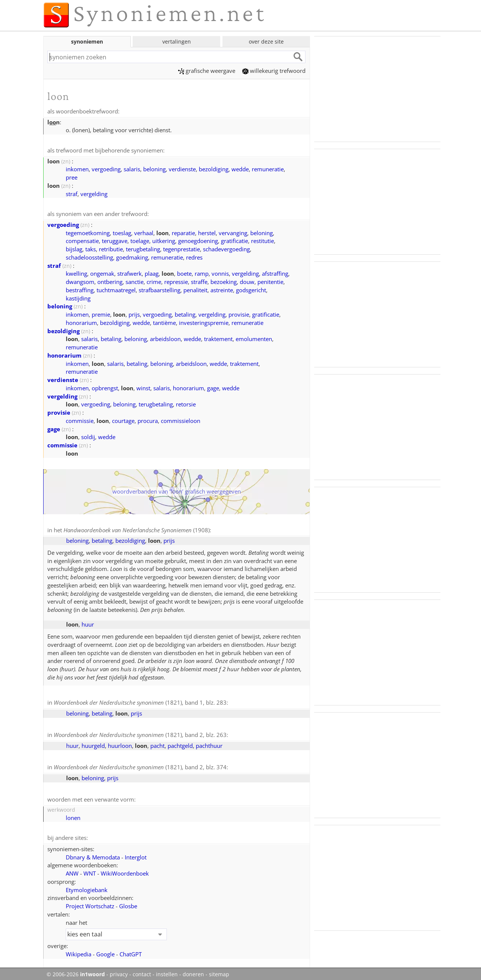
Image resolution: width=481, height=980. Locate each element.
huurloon (120, 743)
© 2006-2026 (76, 971)
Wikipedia (79, 951)
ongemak (102, 272)
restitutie (262, 240)
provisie (239, 313)
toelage (140, 240)
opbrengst (105, 387)
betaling (185, 313)
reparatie (183, 232)
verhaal (144, 232)
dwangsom (80, 281)
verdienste (182, 168)
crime (154, 281)
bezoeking (224, 281)
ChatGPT (131, 951)
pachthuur (209, 743)
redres (194, 256)
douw (247, 281)
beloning (154, 168)
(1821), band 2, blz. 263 (140, 733)
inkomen (77, 168)
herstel (207, 232)
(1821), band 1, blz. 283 (140, 701)
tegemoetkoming (88, 232)
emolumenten (254, 338)
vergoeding (106, 168)
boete (184, 272)
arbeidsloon (165, 338)
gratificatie (234, 240)
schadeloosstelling (89, 256)
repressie (176, 281)
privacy (119, 971)
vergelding (94, 193)
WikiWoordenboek (125, 870)
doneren (193, 971)
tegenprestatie (182, 248)
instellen (167, 971)
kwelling (76, 272)
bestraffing (80, 289)
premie (101, 313)
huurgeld (93, 743)
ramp (202, 272)
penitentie (270, 281)
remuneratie (268, 168)
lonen (73, 815)
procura (148, 420)
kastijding (78, 297)
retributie (111, 248)
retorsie (186, 403)
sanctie (135, 281)
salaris (132, 168)
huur (88, 623)
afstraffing (275, 272)
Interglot (136, 854)
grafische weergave (207, 71)
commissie (80, 420)
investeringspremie (204, 322)
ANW (72, 870)
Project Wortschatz (90, 903)
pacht (157, 743)
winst (143, 387)
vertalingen (177, 42)
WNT (90, 870)
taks (91, 248)
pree (72, 177)
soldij (88, 436)
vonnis (220, 272)
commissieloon (181, 420)
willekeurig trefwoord (274, 71)
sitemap (219, 971)
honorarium (81, 322)
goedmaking (132, 256)
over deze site (266, 42)
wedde (240, 168)
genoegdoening (198, 240)
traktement (218, 338)
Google (105, 951)
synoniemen (87, 42)
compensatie (82, 240)
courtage (123, 420)
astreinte (222, 289)
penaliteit (195, 289)
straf (72, 193)
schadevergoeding (226, 248)
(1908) (137, 529)
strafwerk (129, 272)
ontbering (110, 281)
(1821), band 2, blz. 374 (140, 765)
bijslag (74, 248)
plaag (152, 272)
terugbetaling (143, 248)
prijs (134, 313)
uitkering (164, 240)
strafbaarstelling (160, 289)
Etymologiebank (87, 886)
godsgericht (251, 289)
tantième (164, 322)
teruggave (115, 240)
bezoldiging (214, 168)
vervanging (233, 232)
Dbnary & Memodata (93, 854)
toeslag (122, 232)
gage (213, 387)
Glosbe (128, 903)
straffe (199, 281)
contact (142, 971)
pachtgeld (180, 743)
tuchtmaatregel (116, 289)
